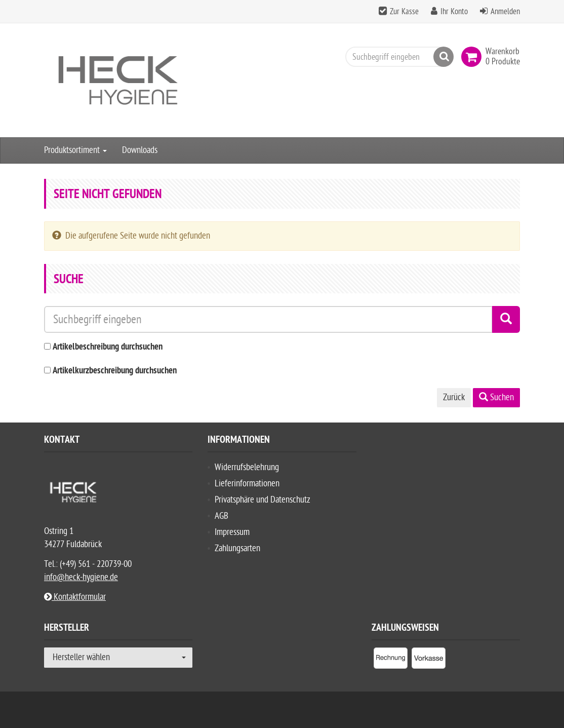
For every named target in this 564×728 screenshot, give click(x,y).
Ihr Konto (454, 12)
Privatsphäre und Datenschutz (263, 500)
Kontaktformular (75, 597)
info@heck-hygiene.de (81, 577)
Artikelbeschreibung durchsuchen (108, 347)
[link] (473, 57)
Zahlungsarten (237, 548)
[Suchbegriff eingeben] (397, 57)
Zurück (454, 397)
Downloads (140, 150)
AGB (221, 516)
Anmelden (505, 12)
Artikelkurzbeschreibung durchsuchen (115, 371)
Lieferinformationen (247, 484)
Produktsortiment (75, 150)
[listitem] (391, 660)
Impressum (232, 532)
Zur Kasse (404, 12)
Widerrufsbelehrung (247, 467)
